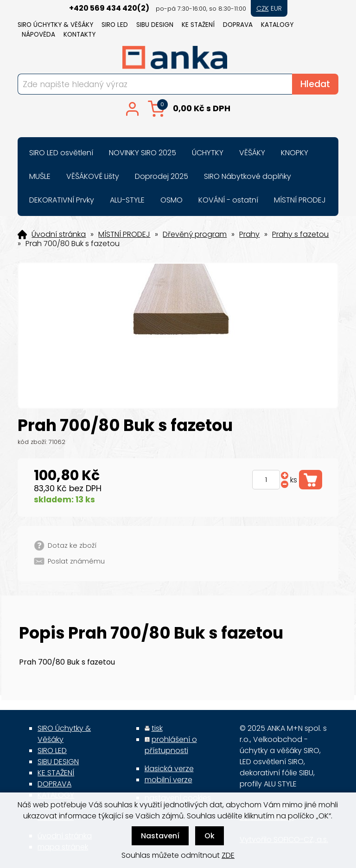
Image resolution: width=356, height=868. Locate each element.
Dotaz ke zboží (72, 545)
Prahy (249, 234)
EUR (276, 8)
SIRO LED (115, 25)
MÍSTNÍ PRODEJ (124, 234)
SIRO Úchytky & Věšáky (55, 25)
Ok (210, 836)
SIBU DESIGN (155, 25)
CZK (263, 8)
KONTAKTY (79, 35)
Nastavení (160, 836)
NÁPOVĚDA (38, 35)
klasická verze (169, 769)
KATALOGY (277, 25)
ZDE (228, 855)
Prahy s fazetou (300, 234)
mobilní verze (168, 780)
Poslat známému (76, 561)
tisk (157, 728)
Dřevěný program (195, 234)
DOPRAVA (238, 25)
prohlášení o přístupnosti (171, 745)
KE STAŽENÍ (198, 25)
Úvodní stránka (59, 234)
